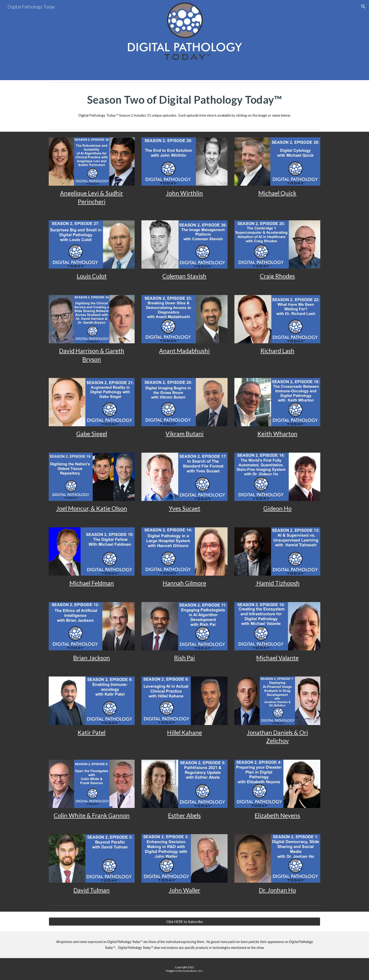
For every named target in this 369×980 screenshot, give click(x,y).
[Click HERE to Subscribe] (184, 922)
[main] (184, 100)
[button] (363, 7)
